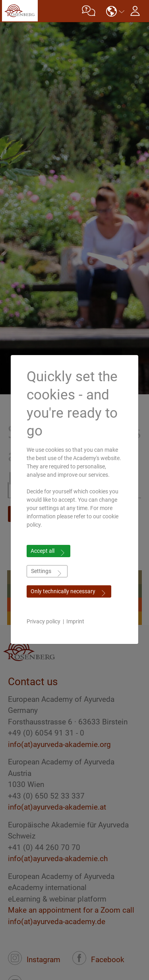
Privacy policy (44, 621)
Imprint (75, 621)
